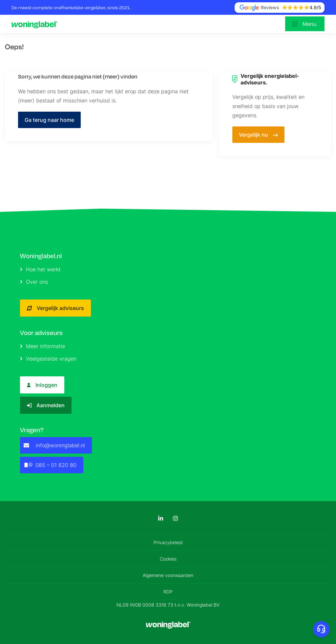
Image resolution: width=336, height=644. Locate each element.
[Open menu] (305, 24)
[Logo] (36, 24)
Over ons (34, 282)
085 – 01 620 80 (50, 465)
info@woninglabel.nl (54, 445)
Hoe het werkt (40, 269)
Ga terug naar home (49, 120)
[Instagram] (175, 518)
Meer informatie (42, 346)
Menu (310, 24)
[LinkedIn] (161, 518)
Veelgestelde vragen (48, 359)
